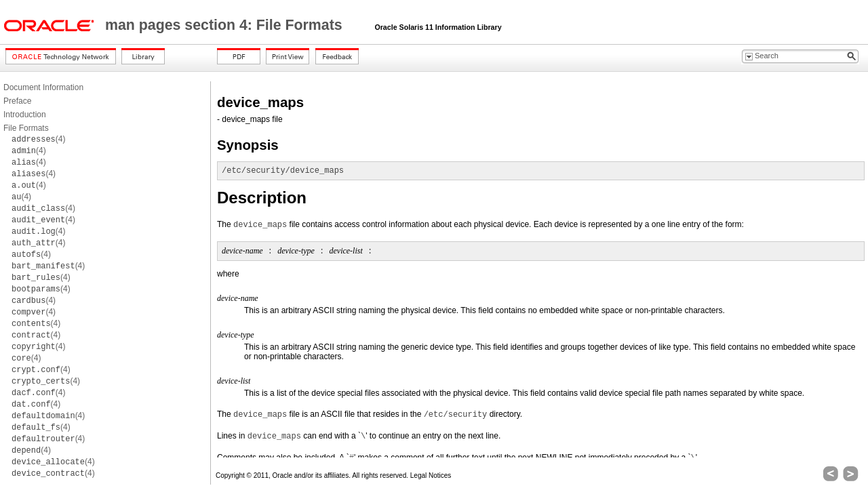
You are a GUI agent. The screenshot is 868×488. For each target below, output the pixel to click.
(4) (38, 139)
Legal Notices (431, 475)
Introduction (25, 115)
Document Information (43, 87)
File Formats (26, 128)
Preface (17, 101)
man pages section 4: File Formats (226, 25)
